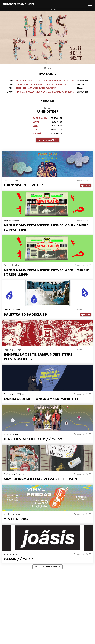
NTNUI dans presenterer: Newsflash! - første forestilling (45, 80)
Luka (35, 126)
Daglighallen (40, 118)
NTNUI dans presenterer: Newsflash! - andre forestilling (45, 92)
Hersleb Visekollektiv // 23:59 (33, 439)
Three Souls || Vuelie (24, 185)
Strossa (37, 133)
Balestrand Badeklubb (25, 314)
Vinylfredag (16, 519)
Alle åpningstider (48, 140)
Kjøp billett (86, 185)
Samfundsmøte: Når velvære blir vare (41, 479)
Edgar (36, 122)
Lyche (36, 129)
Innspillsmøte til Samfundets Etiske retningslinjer (41, 84)
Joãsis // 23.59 (18, 559)
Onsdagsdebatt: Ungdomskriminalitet (35, 88)
